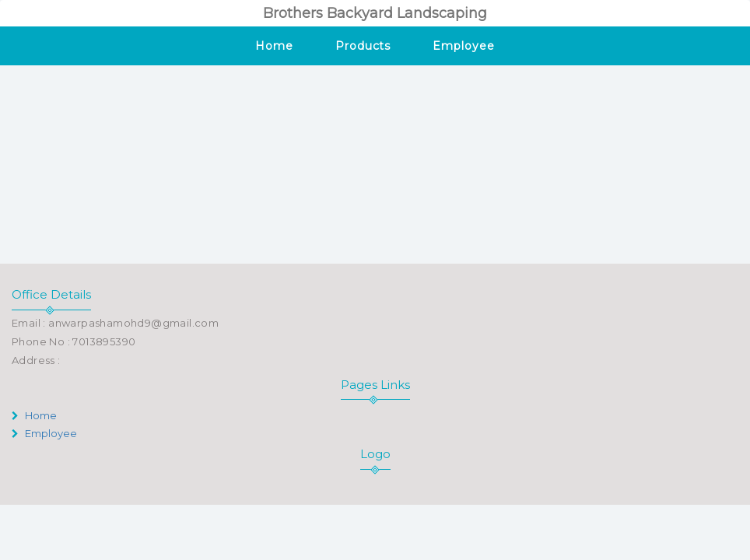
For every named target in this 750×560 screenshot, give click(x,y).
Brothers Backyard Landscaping (375, 13)
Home (274, 46)
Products (363, 46)
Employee (463, 46)
